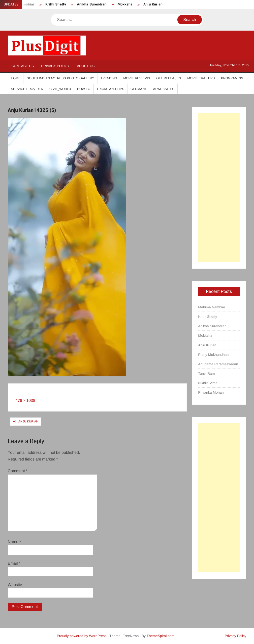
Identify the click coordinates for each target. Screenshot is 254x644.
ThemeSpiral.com (160, 636)
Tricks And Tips (110, 89)
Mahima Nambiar (212, 307)
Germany (139, 89)
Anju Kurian (153, 4)
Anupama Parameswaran (218, 364)
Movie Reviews (137, 78)
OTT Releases (169, 78)
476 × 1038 (25, 400)
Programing (232, 78)
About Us (86, 66)
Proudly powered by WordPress (82, 636)
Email (14, 563)
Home (16, 78)
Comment (17, 471)
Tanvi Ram (206, 373)
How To (84, 89)
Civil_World (60, 89)
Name (14, 542)
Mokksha (125, 4)
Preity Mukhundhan (213, 355)
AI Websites (164, 89)
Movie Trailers (201, 78)
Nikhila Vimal (208, 383)
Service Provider (27, 89)
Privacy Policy (55, 66)
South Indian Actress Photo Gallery (61, 78)
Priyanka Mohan (211, 392)
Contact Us (23, 66)
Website (15, 585)
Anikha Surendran (92, 4)
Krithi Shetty (56, 4)
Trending (109, 78)
